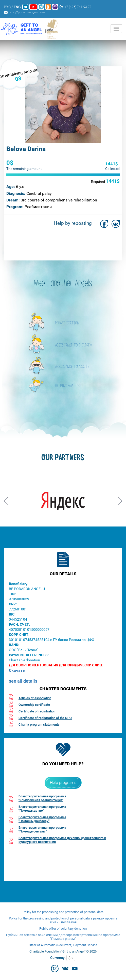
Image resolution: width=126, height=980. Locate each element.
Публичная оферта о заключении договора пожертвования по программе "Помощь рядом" (63, 937)
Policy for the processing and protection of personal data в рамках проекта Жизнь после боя (63, 920)
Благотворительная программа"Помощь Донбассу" (42, 819)
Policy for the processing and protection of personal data (63, 912)
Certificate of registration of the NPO (45, 718)
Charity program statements (39, 725)
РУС (7, 7)
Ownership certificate (34, 705)
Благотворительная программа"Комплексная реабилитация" (42, 798)
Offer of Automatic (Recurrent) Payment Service (63, 945)
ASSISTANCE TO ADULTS (72, 367)
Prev (6, 499)
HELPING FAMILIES (68, 386)
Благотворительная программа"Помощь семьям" (42, 829)
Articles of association (35, 698)
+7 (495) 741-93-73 (78, 7)
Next (120, 499)
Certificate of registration (37, 711)
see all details (23, 681)
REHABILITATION (67, 323)
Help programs (63, 782)
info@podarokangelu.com (28, 12)
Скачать (17, 670)
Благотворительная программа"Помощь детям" (42, 809)
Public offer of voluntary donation (63, 928)
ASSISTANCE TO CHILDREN (74, 345)
